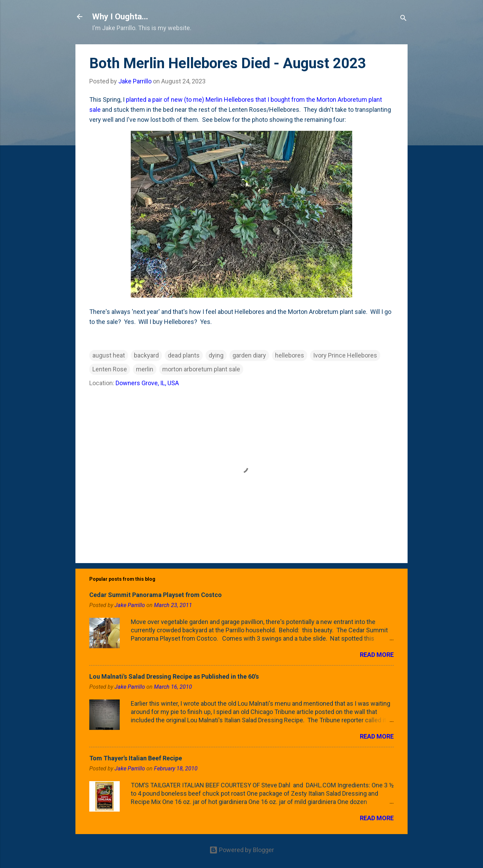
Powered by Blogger (242, 850)
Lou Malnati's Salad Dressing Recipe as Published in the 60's (174, 676)
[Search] (403, 19)
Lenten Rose (110, 369)
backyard (146, 355)
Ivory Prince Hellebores (345, 355)
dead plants (184, 355)
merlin (145, 369)
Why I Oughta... (120, 17)
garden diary (249, 355)
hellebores (290, 355)
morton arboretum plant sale (201, 369)
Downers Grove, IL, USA (147, 383)
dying (216, 355)
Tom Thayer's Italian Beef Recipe (136, 758)
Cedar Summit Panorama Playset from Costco (156, 595)
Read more (377, 655)
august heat (109, 355)
